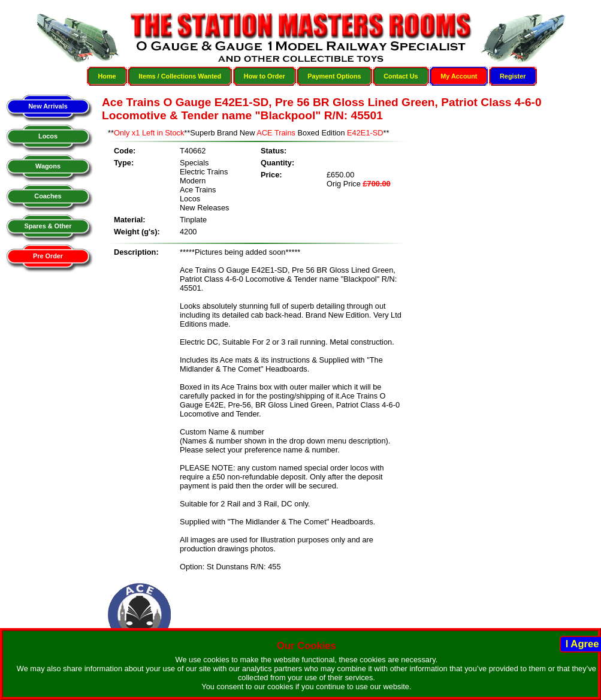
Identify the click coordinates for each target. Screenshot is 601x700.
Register (513, 76)
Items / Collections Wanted (180, 76)
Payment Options (334, 76)
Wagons (48, 166)
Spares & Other (48, 226)
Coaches (48, 196)
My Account (459, 76)
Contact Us (401, 76)
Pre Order (48, 256)
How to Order (265, 76)
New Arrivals (48, 106)
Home (107, 76)
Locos (48, 136)
